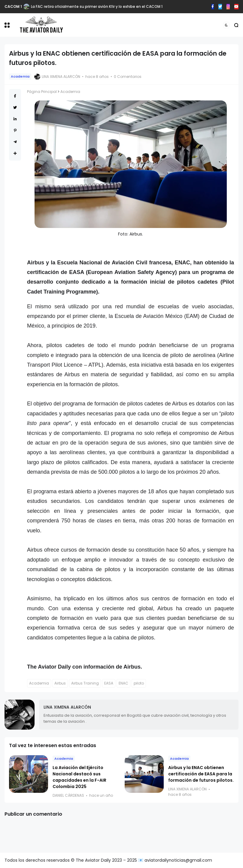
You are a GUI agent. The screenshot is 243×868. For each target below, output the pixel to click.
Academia (20, 76)
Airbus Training (85, 683)
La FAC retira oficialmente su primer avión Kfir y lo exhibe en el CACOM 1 (97, 6)
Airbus (60, 683)
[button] (7, 25)
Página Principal (42, 92)
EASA (109, 683)
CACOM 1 (13, 6)
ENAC (123, 683)
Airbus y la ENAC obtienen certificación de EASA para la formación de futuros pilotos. (201, 774)
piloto (139, 683)
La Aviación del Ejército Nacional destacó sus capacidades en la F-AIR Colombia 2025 (79, 777)
